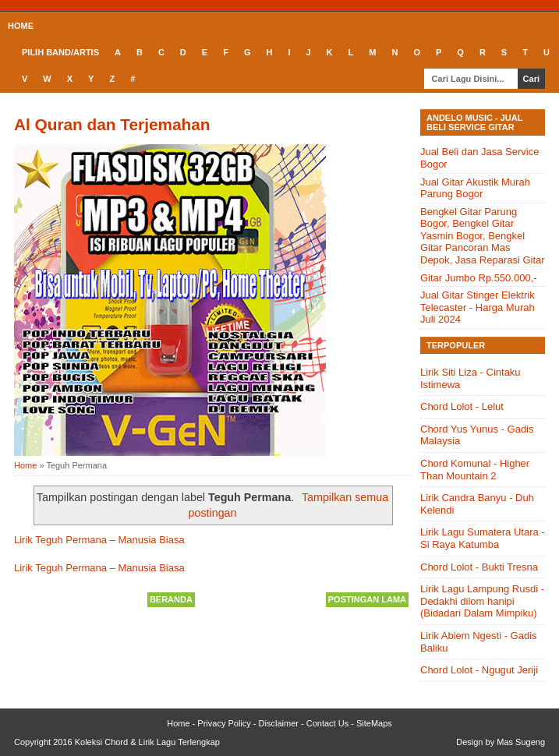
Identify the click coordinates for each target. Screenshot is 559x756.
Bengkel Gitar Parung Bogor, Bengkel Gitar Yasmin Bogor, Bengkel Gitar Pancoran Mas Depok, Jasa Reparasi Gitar (483, 236)
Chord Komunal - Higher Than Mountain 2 (475, 470)
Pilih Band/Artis (60, 52)
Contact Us (327, 723)
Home (21, 26)
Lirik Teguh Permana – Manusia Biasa (99, 540)
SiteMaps (374, 723)
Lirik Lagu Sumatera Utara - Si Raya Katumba (483, 538)
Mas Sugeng (521, 742)
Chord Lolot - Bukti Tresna (479, 567)
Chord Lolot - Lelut (462, 406)
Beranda (171, 599)
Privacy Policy (224, 723)
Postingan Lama (367, 599)
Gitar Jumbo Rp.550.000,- (479, 278)
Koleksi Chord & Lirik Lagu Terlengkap (147, 742)
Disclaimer (279, 723)
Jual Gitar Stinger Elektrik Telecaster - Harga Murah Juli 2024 (478, 307)
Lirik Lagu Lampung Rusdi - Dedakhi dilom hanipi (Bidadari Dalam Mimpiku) (482, 601)
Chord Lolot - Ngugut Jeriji (479, 670)
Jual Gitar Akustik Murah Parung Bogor (475, 188)
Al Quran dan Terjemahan (112, 124)
